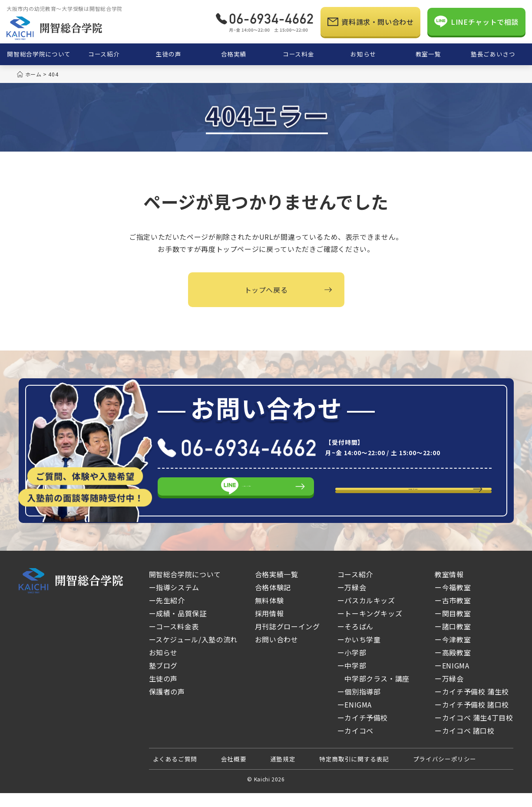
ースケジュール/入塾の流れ (193, 654)
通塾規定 (283, 773)
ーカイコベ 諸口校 (465, 745)
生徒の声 (164, 693)
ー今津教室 (453, 654)
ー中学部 (352, 680)
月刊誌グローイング (287, 641)
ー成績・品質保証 (178, 628)
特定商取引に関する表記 (354, 773)
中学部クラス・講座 (373, 693)
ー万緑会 (368, 602)
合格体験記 (273, 602)
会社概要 (234, 773)
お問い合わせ (277, 654)
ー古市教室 (453, 615)
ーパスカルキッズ (366, 615)
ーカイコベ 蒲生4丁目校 (474, 732)
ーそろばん (355, 641)
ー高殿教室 (453, 667)
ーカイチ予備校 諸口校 (472, 719)
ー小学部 (352, 667)
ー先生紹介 (167, 615)
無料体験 (269, 615)
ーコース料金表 (174, 641)
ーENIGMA (355, 719)
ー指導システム (174, 602)
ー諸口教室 (453, 641)
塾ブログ (164, 680)
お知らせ (164, 667)
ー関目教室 (453, 628)
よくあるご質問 (175, 773)
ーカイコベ (372, 745)
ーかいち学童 (359, 654)
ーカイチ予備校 (363, 732)
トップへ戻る (266, 290)
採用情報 (269, 628)
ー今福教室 (453, 602)
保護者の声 (167, 706)
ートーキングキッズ (370, 628)
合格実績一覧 (277, 589)
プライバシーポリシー (445, 773)
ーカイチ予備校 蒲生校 (472, 706)
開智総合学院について (185, 589)
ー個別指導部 (359, 706)
